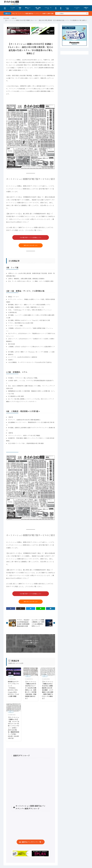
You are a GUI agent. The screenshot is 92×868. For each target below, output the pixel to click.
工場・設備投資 (38, 8)
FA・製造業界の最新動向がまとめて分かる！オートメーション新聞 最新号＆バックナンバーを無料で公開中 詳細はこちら (34, 13)
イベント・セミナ (48, 8)
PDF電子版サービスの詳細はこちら (31, 237)
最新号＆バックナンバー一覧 (31, 842)
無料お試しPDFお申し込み (31, 245)
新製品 (20, 8)
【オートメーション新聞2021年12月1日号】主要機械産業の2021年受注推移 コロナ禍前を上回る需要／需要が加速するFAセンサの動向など (48, 690)
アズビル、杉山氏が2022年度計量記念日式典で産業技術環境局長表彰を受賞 (23, 623)
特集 (61, 8)
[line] (41, 609)
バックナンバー (77, 8)
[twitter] (21, 609)
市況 (56, 8)
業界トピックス (28, 8)
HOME (5, 8)
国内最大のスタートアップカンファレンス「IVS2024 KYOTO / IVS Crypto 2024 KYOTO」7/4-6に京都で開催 (14, 689)
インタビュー (13, 8)
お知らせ (14, 18)
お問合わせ (86, 8)
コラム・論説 (68, 8)
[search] (87, 13)
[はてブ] (31, 609)
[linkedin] (51, 609)
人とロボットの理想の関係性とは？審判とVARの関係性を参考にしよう (38, 623)
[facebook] (11, 609)
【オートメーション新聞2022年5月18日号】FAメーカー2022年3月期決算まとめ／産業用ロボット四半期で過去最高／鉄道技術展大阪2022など (31, 690)
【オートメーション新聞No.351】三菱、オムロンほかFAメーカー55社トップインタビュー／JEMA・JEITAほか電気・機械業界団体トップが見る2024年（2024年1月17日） (14, 728)
